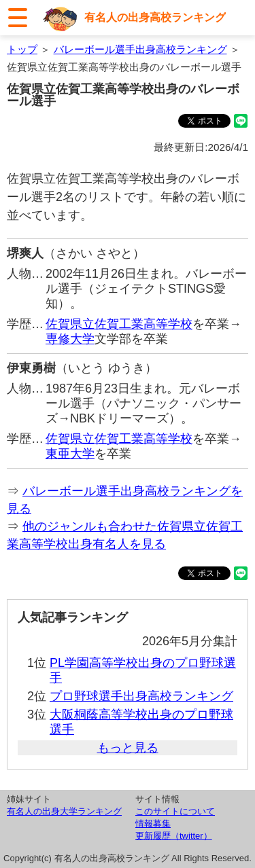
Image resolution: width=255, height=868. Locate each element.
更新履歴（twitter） (174, 836)
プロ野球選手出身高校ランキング (141, 696)
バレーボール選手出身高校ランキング (140, 49)
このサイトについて (175, 811)
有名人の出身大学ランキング (64, 811)
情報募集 (153, 824)
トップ (22, 49)
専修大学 (70, 339)
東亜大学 (70, 454)
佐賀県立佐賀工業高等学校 (119, 324)
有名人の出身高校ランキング (155, 17)
